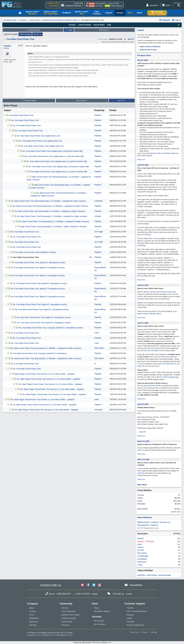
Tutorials (130, 622)
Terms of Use (134, 632)
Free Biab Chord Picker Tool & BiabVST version (35, 252)
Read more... (142, 160)
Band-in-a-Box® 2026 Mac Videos (149, 314)
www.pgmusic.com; (34, 635)
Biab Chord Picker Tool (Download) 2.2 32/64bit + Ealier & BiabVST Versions (54, 227)
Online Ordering (117, 6)
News (96, 608)
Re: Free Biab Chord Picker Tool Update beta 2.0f (42, 146)
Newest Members (145, 517)
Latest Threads (85, 25)
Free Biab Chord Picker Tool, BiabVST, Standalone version (40, 262)
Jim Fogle (103, 39)
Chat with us (118, 594)
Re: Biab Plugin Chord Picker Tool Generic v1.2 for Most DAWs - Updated (48, 379)
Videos (130, 618)
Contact (33, 611)
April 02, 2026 (143, 404)
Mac (139, 235)
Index (69, 30)
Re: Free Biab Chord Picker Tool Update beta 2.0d (38, 136)
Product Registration (135, 625)
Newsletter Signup (102, 611)
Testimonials (67, 622)
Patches (130, 608)
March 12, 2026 (143, 459)
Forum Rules (99, 25)
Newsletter (136, 585)
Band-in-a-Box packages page (168, 377)
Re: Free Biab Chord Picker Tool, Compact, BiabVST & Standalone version (51, 328)
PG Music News (144, 55)
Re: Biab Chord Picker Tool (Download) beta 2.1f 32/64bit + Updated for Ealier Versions (48, 201)
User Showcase (68, 611)
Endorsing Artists (69, 618)
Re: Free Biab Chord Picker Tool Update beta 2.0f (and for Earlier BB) (53, 151)
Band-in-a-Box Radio (71, 615)
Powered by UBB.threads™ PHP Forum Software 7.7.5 (92, 643)
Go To (37, 34)
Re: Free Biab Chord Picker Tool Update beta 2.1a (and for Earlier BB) (57, 161)
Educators (34, 622)
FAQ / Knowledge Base (137, 611)
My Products (99, 624)
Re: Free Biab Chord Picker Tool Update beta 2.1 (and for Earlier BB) (54, 156)
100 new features (153, 351)
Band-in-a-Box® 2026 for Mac (161, 292)
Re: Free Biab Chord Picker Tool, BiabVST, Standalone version (38, 268)
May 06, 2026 (143, 60)
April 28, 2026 (143, 165)
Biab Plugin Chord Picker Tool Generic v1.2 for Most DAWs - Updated (45, 374)
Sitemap (33, 625)
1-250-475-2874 (113, 4)
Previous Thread (33, 30)
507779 (131, 39)
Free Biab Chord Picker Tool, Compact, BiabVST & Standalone (40, 353)
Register (165, 20)
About (32, 608)
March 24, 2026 (143, 441)
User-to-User (34, 20)
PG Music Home (10, 20)
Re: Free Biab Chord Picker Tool (25, 120)
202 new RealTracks (162, 357)
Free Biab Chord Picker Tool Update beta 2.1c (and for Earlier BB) (59, 172)
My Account (99, 621)
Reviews (65, 625)
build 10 (140, 450)
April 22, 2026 (143, 285)
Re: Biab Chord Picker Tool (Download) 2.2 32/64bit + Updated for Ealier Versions (50, 211)
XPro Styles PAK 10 (169, 364)
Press (32, 615)
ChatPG (141, 30)
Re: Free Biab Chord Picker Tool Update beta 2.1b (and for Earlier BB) (59, 167)
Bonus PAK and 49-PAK (161, 153)
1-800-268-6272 (100, 4)
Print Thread (25, 34)
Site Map (154, 632)
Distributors (34, 618)
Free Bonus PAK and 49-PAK (151, 386)
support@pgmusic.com (64, 635)
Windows (148, 235)
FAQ (109, 25)
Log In (176, 20)
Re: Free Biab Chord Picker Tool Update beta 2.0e (40, 141)
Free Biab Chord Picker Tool (20, 39)
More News (142, 485)
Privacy (145, 632)
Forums (23, 20)
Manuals (130, 615)
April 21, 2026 (143, 323)
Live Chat (99, 6)
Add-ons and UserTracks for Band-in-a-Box (60, 20)
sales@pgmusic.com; (48, 635)
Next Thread (105, 30)
